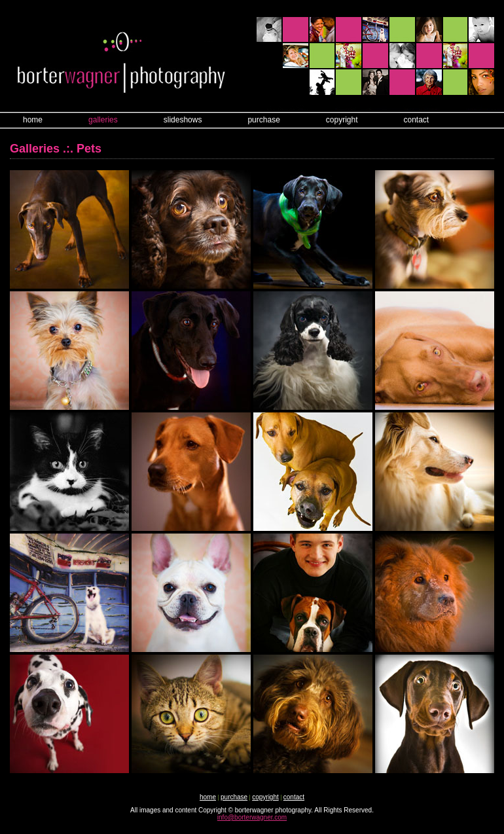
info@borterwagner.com (252, 817)
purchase (263, 120)
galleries (103, 120)
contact (417, 120)
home (33, 120)
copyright (342, 120)
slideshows (183, 120)
